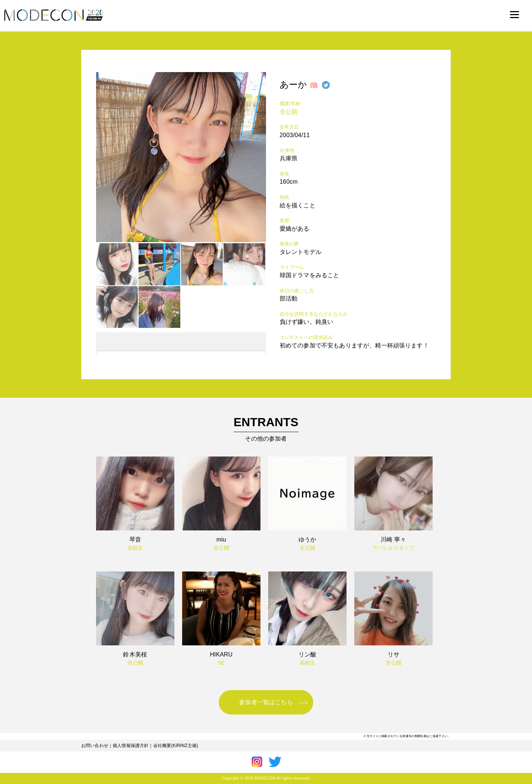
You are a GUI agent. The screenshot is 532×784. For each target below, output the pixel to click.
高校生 (135, 548)
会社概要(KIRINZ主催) (176, 746)
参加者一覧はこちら (266, 702)
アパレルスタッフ (393, 548)
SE (221, 663)
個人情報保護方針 (131, 746)
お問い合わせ (95, 746)
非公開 (289, 112)
